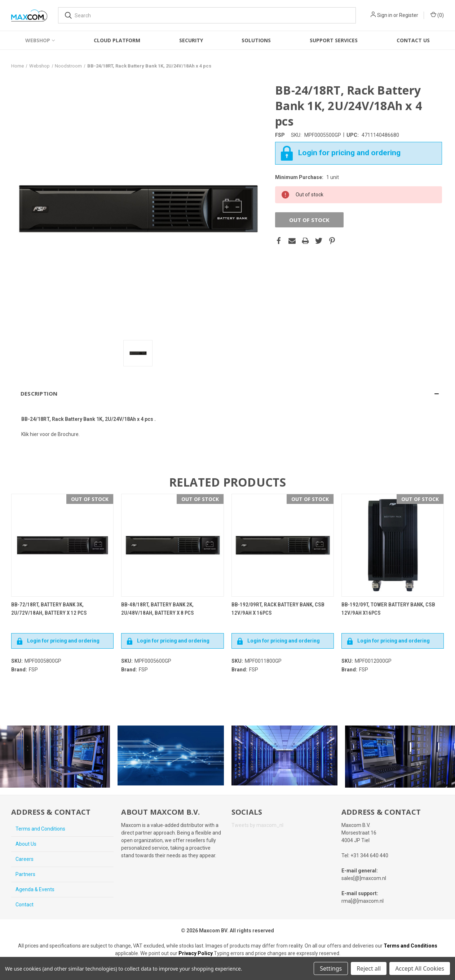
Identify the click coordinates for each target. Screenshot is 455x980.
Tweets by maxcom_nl (257, 825)
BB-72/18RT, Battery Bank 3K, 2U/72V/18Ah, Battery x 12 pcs (49, 609)
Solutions (256, 40)
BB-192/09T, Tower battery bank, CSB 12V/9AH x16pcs (388, 609)
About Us (26, 844)
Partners (25, 874)
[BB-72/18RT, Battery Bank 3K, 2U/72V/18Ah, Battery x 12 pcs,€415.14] (62, 545)
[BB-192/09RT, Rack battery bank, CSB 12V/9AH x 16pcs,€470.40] (283, 545)
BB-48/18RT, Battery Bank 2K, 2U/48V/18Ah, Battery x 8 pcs (158, 609)
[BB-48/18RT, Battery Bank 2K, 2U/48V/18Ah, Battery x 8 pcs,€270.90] (172, 545)
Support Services (334, 40)
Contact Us (413, 40)
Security (191, 40)
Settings (331, 968)
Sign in (385, 15)
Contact (25, 905)
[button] (227, 393)
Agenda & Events (35, 889)
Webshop (40, 40)
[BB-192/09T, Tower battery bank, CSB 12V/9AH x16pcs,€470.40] (393, 545)
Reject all (369, 968)
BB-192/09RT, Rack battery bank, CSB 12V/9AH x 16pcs (278, 609)
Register (409, 15)
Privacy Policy (196, 953)
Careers (25, 859)
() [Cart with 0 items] (437, 15)
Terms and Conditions (40, 829)
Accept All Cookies (420, 968)
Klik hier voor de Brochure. (50, 434)
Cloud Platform (117, 40)
